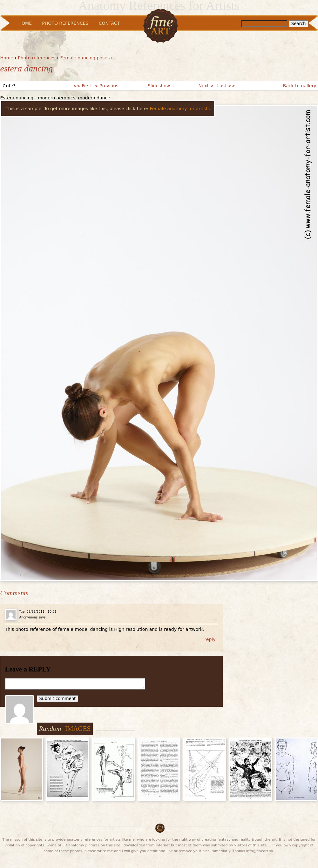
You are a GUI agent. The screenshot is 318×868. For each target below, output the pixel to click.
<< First (82, 86)
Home (7, 58)
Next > (206, 86)
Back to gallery (300, 86)
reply (210, 639)
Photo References (65, 23)
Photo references (37, 58)
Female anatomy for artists (180, 109)
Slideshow (159, 86)
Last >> (226, 86)
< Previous (106, 86)
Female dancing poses (85, 58)
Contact (109, 23)
